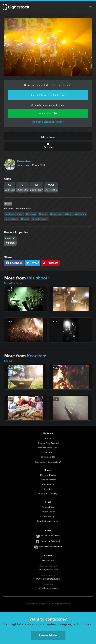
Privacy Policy (48, 512)
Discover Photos (48, 475)
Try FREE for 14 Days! (48, 448)
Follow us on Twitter (51, 536)
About (48, 438)
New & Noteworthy (48, 494)
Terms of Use (48, 507)
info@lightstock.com (48, 570)
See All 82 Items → (15, 283)
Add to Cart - (48, 113)
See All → (10, 361)
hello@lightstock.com (48, 588)
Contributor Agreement (48, 521)
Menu (90, 7)
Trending (48, 489)
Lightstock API (48, 457)
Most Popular (48, 484)
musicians (12, 219)
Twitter (32, 263)
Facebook (14, 263)
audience (56, 214)
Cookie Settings (48, 516)
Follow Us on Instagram (51, 547)
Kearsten (24, 161)
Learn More (48, 635)
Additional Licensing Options (48, 122)
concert (31, 214)
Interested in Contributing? (48, 462)
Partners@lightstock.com (48, 579)
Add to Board (48, 136)
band (43, 214)
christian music (14, 214)
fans (68, 214)
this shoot (37, 278)
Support (48, 452)
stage (25, 219)
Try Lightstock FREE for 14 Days (48, 95)
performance (40, 219)
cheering (80, 214)
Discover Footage (48, 480)
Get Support (48, 560)
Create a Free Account (48, 443)
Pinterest (50, 263)
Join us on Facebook (50, 541)
